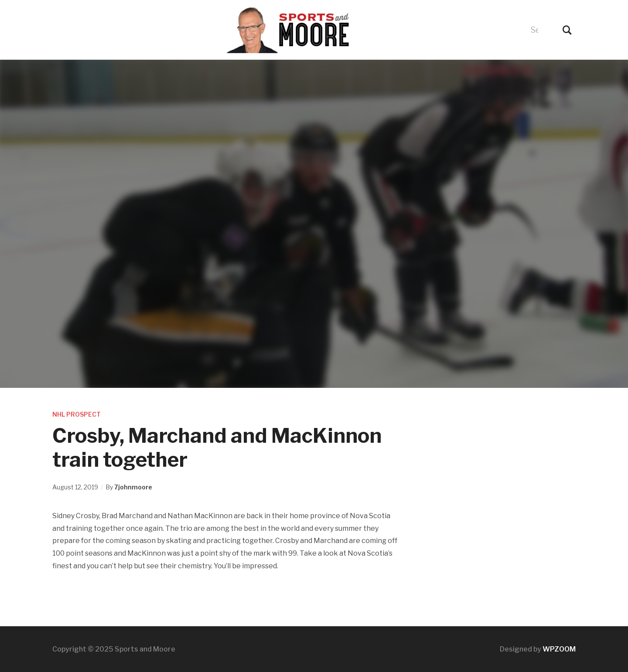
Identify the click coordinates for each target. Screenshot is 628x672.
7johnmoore (133, 487)
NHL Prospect (77, 414)
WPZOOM (559, 649)
